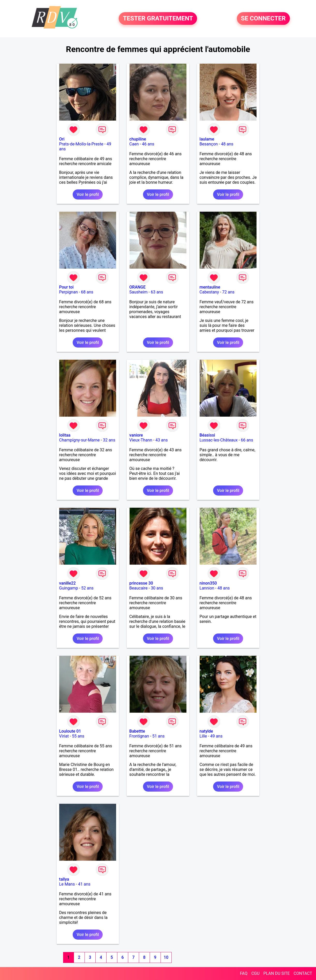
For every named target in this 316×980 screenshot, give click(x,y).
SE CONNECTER (263, 19)
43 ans (162, 440)
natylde (206, 731)
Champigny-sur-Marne (80, 440)
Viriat (64, 736)
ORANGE (137, 287)
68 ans (87, 292)
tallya (64, 879)
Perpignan (69, 292)
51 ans (159, 736)
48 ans (227, 144)
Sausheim (138, 292)
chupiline (138, 139)
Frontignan (139, 736)
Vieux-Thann (141, 440)
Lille (203, 736)
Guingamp (69, 588)
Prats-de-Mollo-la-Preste (81, 144)
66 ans (247, 440)
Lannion (207, 588)
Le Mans (67, 884)
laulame (207, 139)
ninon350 (208, 583)
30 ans (157, 588)
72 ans (228, 292)
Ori (62, 139)
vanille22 (67, 583)
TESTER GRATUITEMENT (158, 19)
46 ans (148, 144)
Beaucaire (138, 588)
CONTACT (303, 973)
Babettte (137, 731)
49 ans (216, 736)
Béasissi (207, 435)
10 (166, 957)
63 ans (157, 292)
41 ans (84, 884)
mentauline (210, 287)
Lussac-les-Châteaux (219, 440)
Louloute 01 (70, 731)
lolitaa (65, 435)
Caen (134, 144)
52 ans (87, 588)
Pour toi (66, 287)
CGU (255, 973)
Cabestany (209, 292)
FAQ (244, 973)
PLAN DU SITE (277, 973)
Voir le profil (88, 194)
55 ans (78, 736)
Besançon (209, 144)
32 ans (109, 440)
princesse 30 (141, 583)
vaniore (136, 435)
